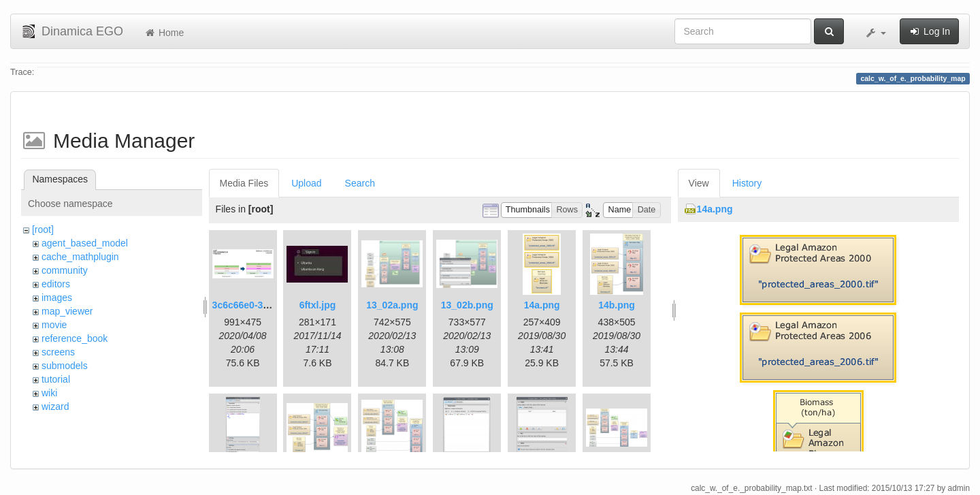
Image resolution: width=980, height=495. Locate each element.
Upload (306, 183)
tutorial (56, 379)
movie (54, 325)
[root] (43, 229)
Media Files (244, 183)
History (747, 183)
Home (164, 33)
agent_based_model (85, 243)
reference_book (75, 338)
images (57, 298)
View (699, 183)
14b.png (617, 305)
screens (58, 352)
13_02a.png (392, 305)
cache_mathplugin (80, 257)
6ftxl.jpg (318, 305)
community (65, 270)
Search (360, 183)
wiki (49, 393)
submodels (65, 366)
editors (56, 284)
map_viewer (67, 311)
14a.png (542, 305)
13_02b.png (467, 305)
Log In (929, 31)
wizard (55, 406)
